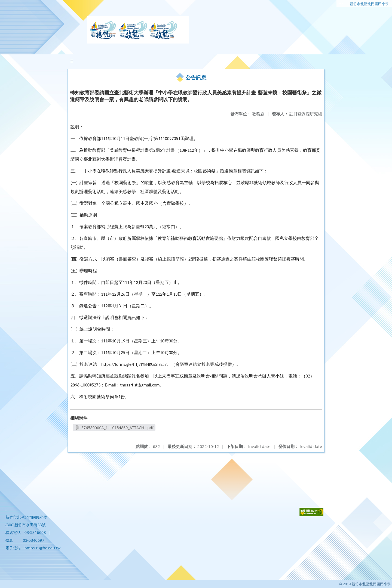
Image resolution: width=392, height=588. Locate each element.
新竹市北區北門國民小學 (369, 4)
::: (341, 4)
